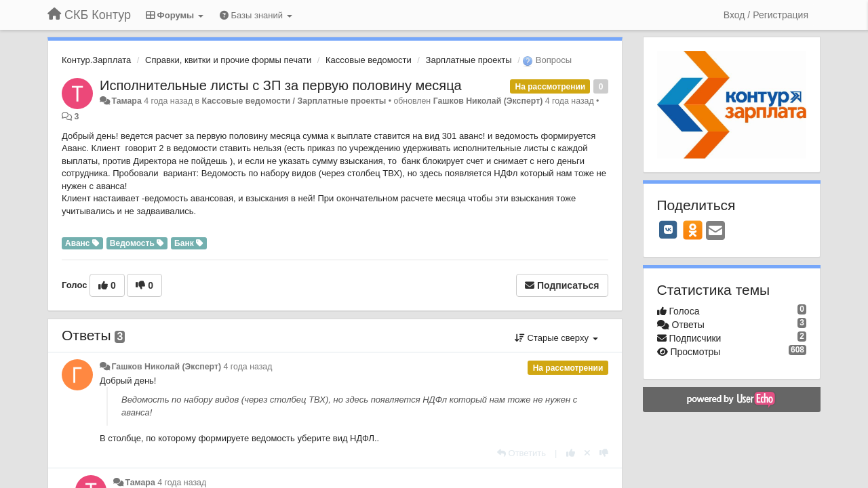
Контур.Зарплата (96, 60)
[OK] (693, 230)
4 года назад (248, 367)
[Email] (715, 231)
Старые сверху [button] (556, 338)
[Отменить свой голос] (587, 453)
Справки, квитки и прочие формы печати (228, 60)
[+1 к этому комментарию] (571, 453)
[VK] (669, 230)
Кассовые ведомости (369, 60)
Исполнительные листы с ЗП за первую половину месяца (281, 85)
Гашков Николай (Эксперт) (488, 101)
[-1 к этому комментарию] (604, 453)
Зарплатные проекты (469, 60)
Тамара (126, 101)
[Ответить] (521, 453)
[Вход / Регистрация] (766, 15)
